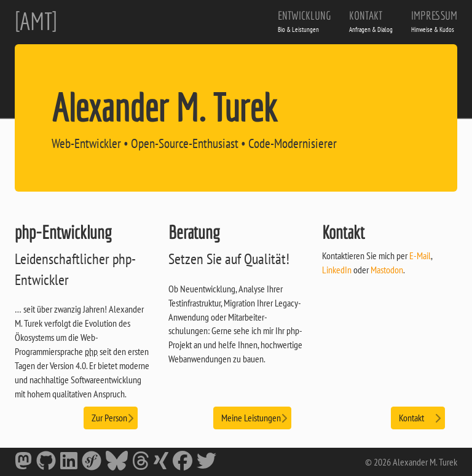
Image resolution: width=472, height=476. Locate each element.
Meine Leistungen (252, 417)
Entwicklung (304, 21)
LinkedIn (337, 270)
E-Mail (420, 256)
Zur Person (111, 417)
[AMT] (36, 21)
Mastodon (387, 270)
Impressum (434, 21)
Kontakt (371, 21)
